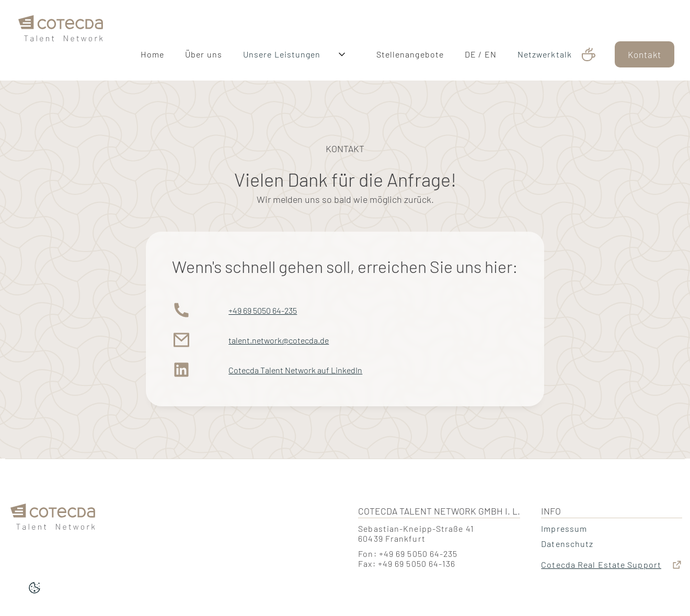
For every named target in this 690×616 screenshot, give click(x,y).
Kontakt (645, 54)
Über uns (204, 54)
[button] (349, 54)
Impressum (564, 528)
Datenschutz (567, 544)
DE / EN (481, 54)
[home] (61, 40)
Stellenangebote (410, 54)
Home (152, 54)
